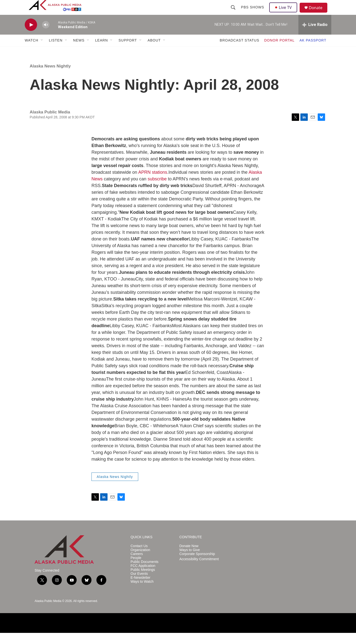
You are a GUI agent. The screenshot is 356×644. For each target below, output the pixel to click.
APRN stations (153, 183)
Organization (140, 561)
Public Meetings (143, 581)
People (136, 569)
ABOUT (154, 51)
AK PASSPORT (313, 51)
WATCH (32, 51)
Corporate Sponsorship (197, 565)
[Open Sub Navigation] (42, 51)
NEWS (79, 51)
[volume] (46, 36)
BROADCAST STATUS (240, 51)
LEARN (102, 51)
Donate (319, 13)
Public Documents (145, 573)
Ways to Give (190, 561)
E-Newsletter (140, 589)
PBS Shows (253, 13)
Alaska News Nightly (50, 77)
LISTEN (56, 51)
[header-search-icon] (234, 13)
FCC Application (143, 577)
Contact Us (139, 557)
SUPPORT (128, 51)
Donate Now (189, 557)
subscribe (157, 190)
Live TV (285, 13)
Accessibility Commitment (199, 570)
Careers (137, 565)
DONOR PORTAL (279, 51)
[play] (31, 36)
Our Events (139, 585)
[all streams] (315, 36)
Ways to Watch (142, 593)
